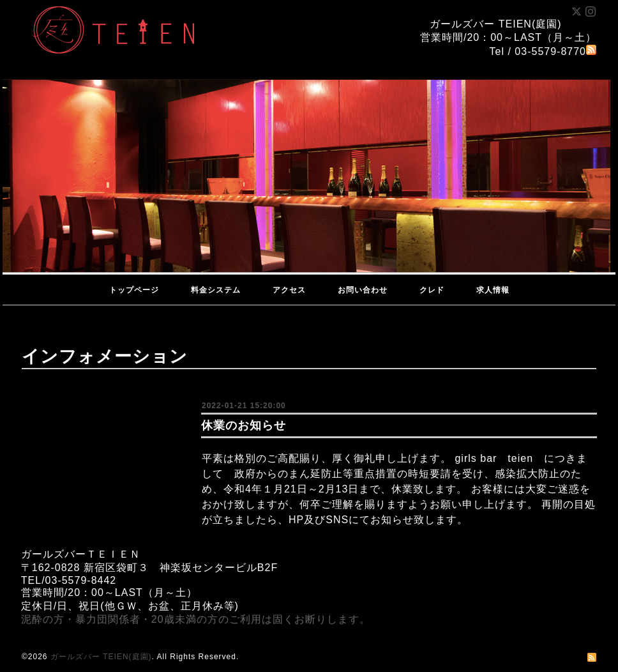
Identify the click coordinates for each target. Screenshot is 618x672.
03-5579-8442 (81, 580)
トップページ (134, 290)
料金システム (216, 290)
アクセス (289, 290)
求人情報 (493, 290)
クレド (432, 290)
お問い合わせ (363, 290)
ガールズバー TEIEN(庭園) (101, 657)
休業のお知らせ (244, 425)
